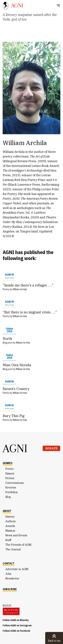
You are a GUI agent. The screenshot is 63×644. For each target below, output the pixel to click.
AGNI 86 (9, 381)
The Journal (13, 549)
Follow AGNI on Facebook (16, 631)
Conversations (15, 483)
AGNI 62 (9, 407)
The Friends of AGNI (18, 545)
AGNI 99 (9, 276)
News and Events (16, 535)
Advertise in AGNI (17, 569)
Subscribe (10, 589)
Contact (9, 563)
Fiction (10, 478)
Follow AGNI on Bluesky (16, 620)
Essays (10, 473)
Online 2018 (9, 330)
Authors (10, 521)
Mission (10, 531)
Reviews (11, 487)
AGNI (15, 448)
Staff (8, 540)
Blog (8, 497)
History (10, 517)
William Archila (20, 289)
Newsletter (12, 578)
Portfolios (12, 492)
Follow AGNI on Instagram (17, 625)
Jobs (8, 574)
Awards (10, 526)
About (7, 511)
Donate (51, 448)
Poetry (10, 469)
